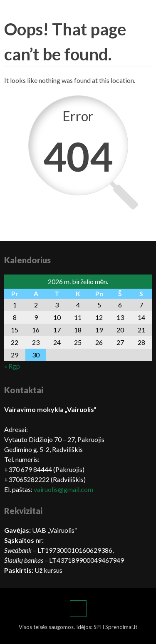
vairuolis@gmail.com (63, 489)
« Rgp (12, 366)
